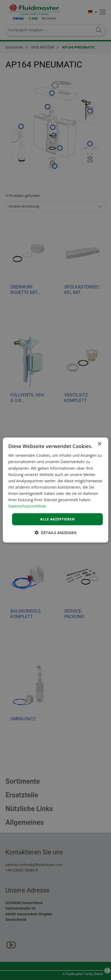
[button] (56, 532)
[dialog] (55, 490)
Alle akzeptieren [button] (58, 519)
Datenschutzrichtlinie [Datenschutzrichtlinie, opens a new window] (27, 506)
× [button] (99, 444)
